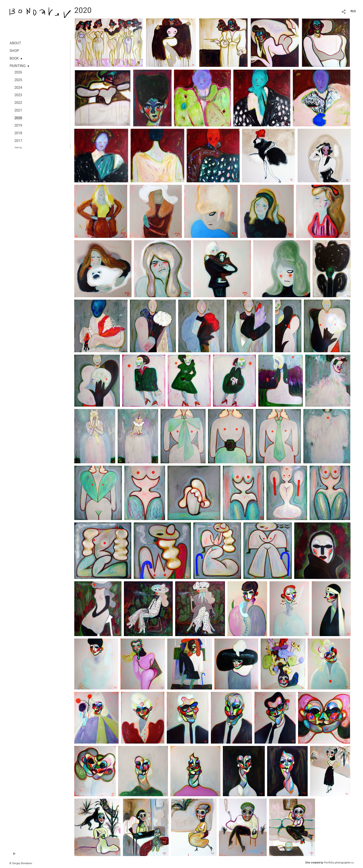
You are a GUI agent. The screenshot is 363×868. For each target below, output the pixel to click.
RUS (353, 11)
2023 (18, 95)
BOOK (14, 58)
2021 (18, 110)
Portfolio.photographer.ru (339, 863)
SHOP (14, 51)
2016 (18, 148)
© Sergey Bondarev (21, 863)
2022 (18, 103)
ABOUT (15, 43)
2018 (18, 133)
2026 (18, 72)
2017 (18, 141)
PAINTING (18, 66)
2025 (18, 80)
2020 (18, 118)
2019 (18, 125)
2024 (18, 88)
